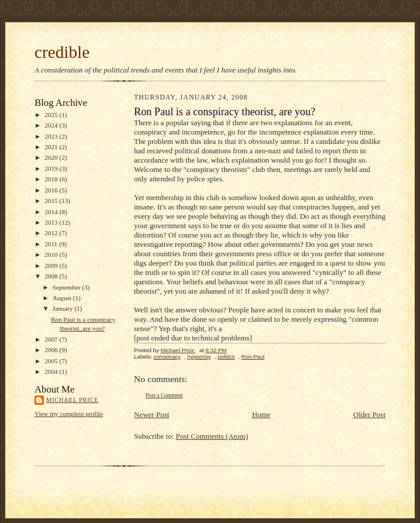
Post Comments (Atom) (212, 436)
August (63, 298)
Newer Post (152, 414)
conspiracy (167, 357)
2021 (52, 147)
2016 (52, 190)
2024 (52, 125)
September (68, 287)
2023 (52, 136)
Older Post (369, 414)
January (64, 308)
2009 (52, 266)
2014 (52, 212)
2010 (52, 254)
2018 (52, 179)
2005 (52, 361)
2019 (52, 168)
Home (261, 414)
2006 (52, 350)
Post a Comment (164, 395)
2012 (52, 233)
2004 (52, 371)
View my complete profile (69, 414)
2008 (52, 276)
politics (226, 357)
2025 (52, 115)
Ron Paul (253, 357)
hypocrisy (199, 357)
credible (62, 52)
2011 (52, 244)
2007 (52, 339)
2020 (52, 157)
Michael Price (72, 400)
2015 (52, 201)
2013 (52, 222)
